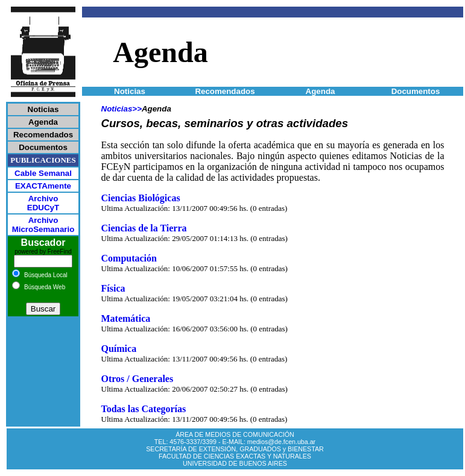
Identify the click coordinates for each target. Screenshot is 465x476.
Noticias (117, 109)
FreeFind (60, 252)
